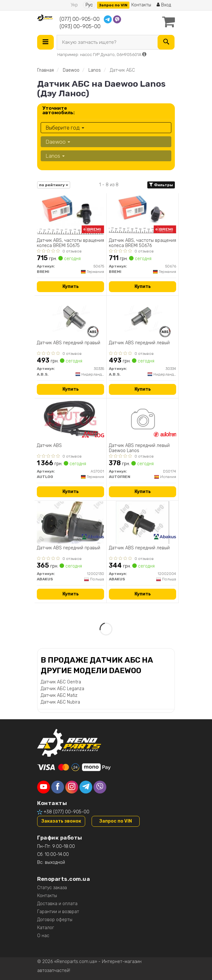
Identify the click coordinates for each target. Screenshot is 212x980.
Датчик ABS (49, 446)
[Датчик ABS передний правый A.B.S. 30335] (70, 317)
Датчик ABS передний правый (69, 343)
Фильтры (161, 185)
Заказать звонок (61, 821)
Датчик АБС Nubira (60, 702)
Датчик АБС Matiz (59, 695)
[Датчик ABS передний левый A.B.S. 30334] (143, 317)
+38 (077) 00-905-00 (66, 812)
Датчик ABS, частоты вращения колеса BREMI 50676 (143, 243)
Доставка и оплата (57, 904)
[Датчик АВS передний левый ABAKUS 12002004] (143, 522)
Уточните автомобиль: (58, 110)
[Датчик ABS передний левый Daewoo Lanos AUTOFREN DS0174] (143, 420)
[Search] (166, 42)
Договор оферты (55, 920)
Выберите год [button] (65, 128)
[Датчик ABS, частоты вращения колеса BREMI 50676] (143, 215)
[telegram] (86, 787)
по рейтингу (54, 185)
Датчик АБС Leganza (62, 689)
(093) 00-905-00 (80, 26)
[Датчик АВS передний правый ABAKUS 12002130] (70, 522)
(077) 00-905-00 (80, 19)
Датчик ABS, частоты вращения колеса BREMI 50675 (70, 243)
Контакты (141, 5)
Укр (74, 5)
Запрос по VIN (113, 5)
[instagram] (72, 787)
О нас (43, 936)
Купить (71, 287)
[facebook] (58, 787)
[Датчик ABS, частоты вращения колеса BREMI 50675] (70, 215)
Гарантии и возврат (58, 912)
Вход (164, 5)
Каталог (46, 928)
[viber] (100, 787)
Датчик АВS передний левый (139, 548)
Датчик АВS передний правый (69, 548)
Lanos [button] (55, 156)
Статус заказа (52, 888)
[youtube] (44, 787)
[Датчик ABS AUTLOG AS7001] (70, 420)
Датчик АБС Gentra (61, 682)
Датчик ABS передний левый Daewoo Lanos (139, 448)
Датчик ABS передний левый (139, 343)
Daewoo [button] (58, 142)
